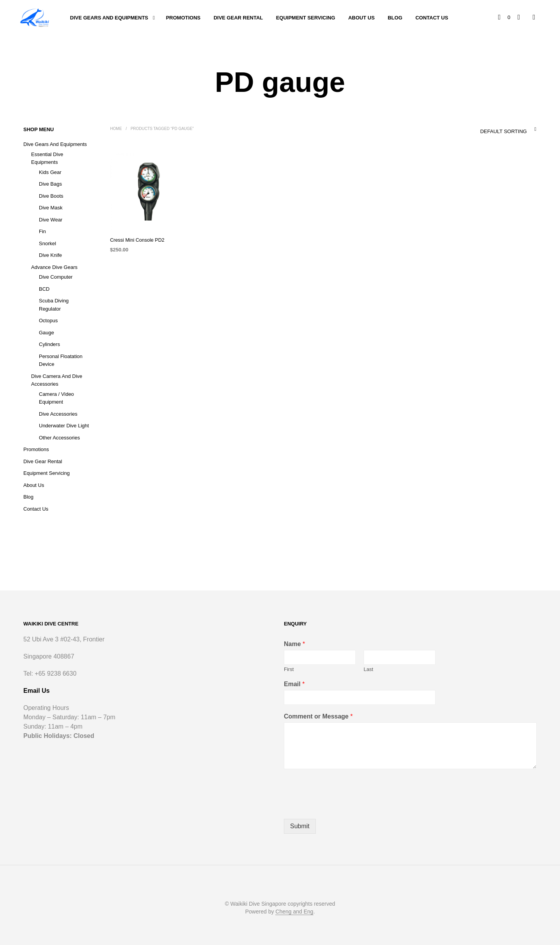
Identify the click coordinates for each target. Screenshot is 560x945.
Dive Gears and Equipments (109, 18)
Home (116, 129)
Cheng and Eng (294, 912)
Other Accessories (59, 438)
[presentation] (343, 806)
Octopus (48, 321)
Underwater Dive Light (64, 426)
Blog (395, 18)
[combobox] (492, 129)
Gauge (46, 333)
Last (368, 669)
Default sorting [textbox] (503, 131)
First (289, 669)
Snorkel (47, 243)
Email (294, 684)
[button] (505, 18)
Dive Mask (51, 208)
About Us (361, 18)
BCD (44, 289)
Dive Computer (56, 277)
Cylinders (49, 344)
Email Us (37, 691)
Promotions (183, 18)
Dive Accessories (58, 414)
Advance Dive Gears (54, 267)
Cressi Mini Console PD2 (136, 240)
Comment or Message (318, 716)
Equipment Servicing (306, 18)
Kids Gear (50, 172)
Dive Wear (51, 220)
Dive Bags (50, 184)
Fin (42, 231)
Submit (300, 826)
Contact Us (432, 18)
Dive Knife (50, 255)
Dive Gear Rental (238, 18)
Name (294, 644)
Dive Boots (51, 196)
